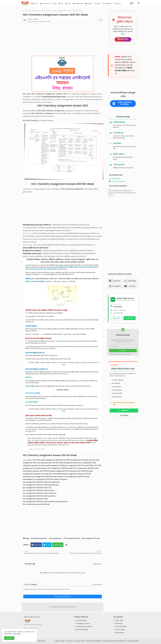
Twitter (48, 545)
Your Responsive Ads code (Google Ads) (63, 607)
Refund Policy (121, 641)
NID (54, 4)
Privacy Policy (80, 641)
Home (34, 4)
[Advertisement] (64, 40)
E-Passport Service (83, 623)
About (63, 641)
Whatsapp (59, 545)
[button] (139, 3)
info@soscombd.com (117, 182)
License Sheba (82, 620)
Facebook (37, 545)
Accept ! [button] (9, 638)
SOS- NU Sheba (121, 626)
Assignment (78, 4)
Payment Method (109, 641)
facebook (117, 281)
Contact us (70, 641)
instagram (117, 286)
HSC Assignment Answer (37, 11)
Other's (117, 4)
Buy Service (120, 633)
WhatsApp (130, 318)
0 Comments (97, 585)
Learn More (17, 634)
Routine (89, 4)
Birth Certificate (82, 630)
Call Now (117, 318)
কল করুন (124, 415)
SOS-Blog (119, 623)
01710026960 (115, 179)
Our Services (120, 630)
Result (97, 4)
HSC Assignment (55, 538)
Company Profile (133, 641)
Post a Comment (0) (63, 596)
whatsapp (132, 281)
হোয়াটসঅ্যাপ (124, 411)
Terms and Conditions (94, 641)
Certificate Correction (84, 626)
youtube (132, 286)
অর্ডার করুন (123, 39)
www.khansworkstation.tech (54, 97)
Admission (107, 4)
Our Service (45, 4)
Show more (97, 564)
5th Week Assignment (39, 538)
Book (68, 4)
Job (61, 4)
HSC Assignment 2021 (72, 538)
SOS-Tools (119, 620)
